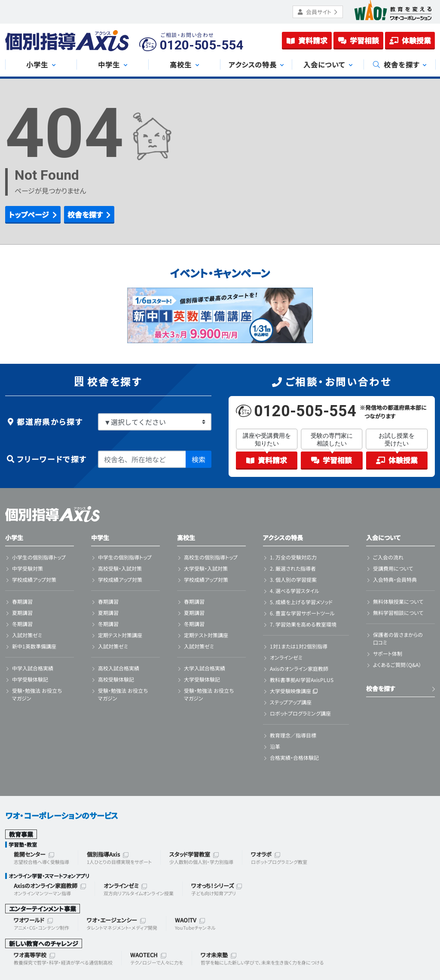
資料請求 (307, 40)
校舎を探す (381, 688)
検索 (199, 459)
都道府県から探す (44, 422)
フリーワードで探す (46, 459)
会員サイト (318, 12)
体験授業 (410, 40)
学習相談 (359, 40)
